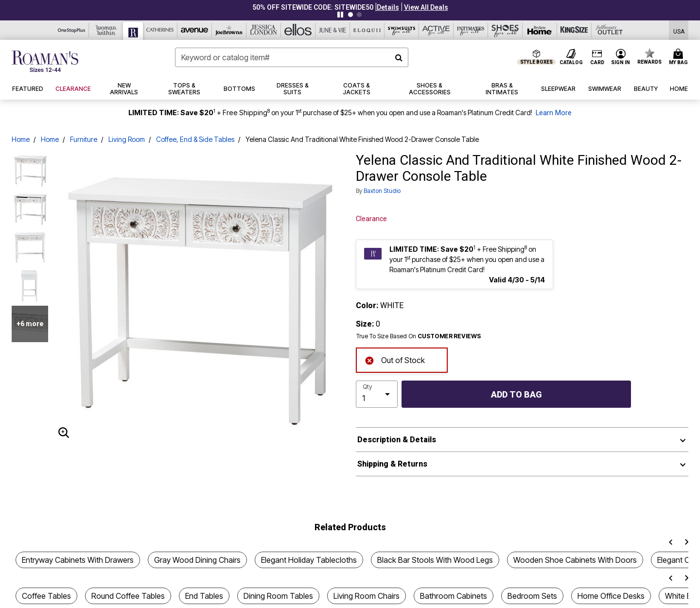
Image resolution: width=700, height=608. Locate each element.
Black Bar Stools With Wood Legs (435, 560)
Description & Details (397, 440)
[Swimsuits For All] (402, 30)
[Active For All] (436, 30)
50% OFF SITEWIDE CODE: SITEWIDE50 (313, 7)
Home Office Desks (611, 596)
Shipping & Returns (392, 464)
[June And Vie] (333, 30)
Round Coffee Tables (128, 596)
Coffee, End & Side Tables (195, 139)
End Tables (204, 596)
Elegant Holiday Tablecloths (309, 560)
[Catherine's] (160, 30)
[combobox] (292, 57)
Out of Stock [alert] (395, 359)
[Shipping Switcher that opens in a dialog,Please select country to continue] (679, 30)
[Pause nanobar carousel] (340, 15)
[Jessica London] (264, 30)
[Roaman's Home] (45, 61)
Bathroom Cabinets (454, 596)
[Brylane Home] (540, 30)
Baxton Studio (382, 191)
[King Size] (574, 30)
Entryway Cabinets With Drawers (78, 560)
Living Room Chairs (367, 596)
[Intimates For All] (471, 30)
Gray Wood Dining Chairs (197, 560)
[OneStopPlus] (72, 30)
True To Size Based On (419, 336)
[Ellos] (298, 30)
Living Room (127, 139)
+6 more (30, 324)
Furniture (84, 139)
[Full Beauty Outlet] (609, 30)
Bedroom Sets (532, 596)
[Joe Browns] (229, 30)
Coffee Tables (46, 596)
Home (21, 139)
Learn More (554, 113)
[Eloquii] (367, 30)
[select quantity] (377, 394)
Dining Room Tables (278, 596)
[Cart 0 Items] (680, 57)
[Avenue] (195, 30)
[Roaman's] (133, 31)
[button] (388, 7)
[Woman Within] (106, 30)
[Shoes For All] (505, 30)
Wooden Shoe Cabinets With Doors (575, 560)
